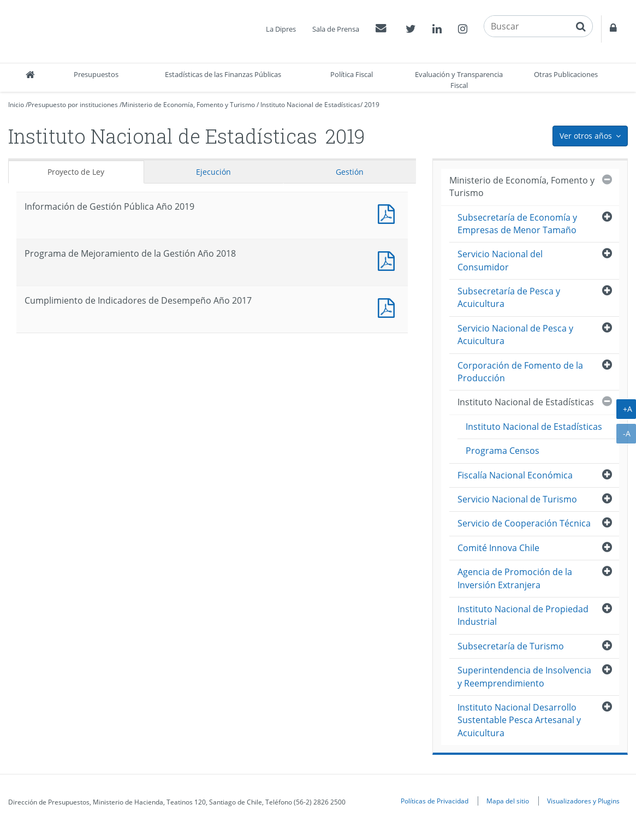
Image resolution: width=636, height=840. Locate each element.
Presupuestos (96, 74)
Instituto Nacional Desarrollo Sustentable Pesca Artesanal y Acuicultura (519, 720)
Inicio (16, 105)
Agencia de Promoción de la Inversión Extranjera (515, 578)
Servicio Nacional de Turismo (517, 499)
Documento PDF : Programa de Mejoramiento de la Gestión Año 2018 (389, 260)
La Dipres (281, 29)
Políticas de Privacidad (435, 801)
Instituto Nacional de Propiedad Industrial (523, 615)
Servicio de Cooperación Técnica (524, 523)
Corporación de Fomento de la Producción (520, 372)
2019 (372, 105)
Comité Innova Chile (498, 548)
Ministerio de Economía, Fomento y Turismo (188, 105)
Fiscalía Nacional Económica (515, 475)
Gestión (350, 172)
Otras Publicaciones (566, 74)
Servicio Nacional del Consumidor (500, 260)
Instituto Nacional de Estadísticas (310, 105)
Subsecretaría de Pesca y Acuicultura (509, 297)
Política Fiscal (352, 74)
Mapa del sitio (508, 801)
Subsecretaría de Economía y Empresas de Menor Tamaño (517, 224)
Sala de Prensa (336, 29)
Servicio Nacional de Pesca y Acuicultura (515, 335)
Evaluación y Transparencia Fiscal (459, 80)
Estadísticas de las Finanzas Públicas (223, 74)
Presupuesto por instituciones (73, 105)
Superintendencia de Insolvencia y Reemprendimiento (524, 676)
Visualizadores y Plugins (583, 801)
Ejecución (213, 172)
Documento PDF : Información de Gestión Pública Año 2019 (389, 213)
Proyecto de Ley (76, 172)
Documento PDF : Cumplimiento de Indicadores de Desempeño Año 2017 (389, 307)
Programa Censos (503, 451)
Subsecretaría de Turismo (511, 646)
